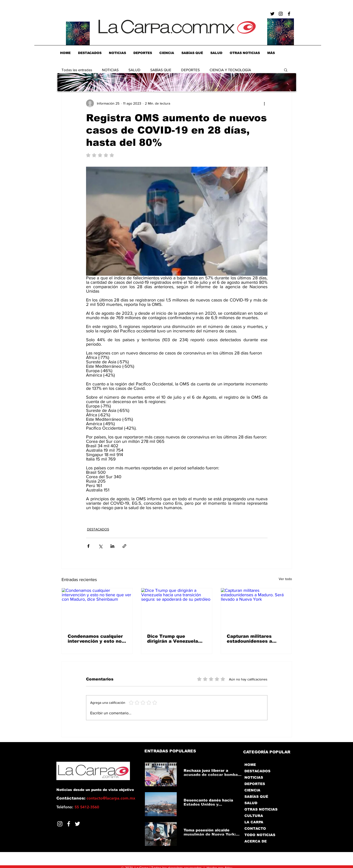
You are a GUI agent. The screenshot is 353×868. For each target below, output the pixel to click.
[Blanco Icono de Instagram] (60, 824)
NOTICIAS (110, 70)
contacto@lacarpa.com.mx (111, 798)
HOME (250, 765)
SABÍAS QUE (161, 70)
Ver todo (285, 579)
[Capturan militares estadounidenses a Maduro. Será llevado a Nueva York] (256, 608)
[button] (286, 70)
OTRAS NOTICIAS (261, 809)
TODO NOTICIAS (260, 835)
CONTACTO (255, 828)
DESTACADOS (98, 529)
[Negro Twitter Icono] (272, 14)
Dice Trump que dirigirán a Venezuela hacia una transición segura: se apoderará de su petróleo (176, 639)
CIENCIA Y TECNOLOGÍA (230, 70)
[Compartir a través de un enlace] (124, 546)
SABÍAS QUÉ (256, 797)
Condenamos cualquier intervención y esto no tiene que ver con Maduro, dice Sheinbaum (95, 639)
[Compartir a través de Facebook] (88, 546)
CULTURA (254, 816)
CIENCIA (252, 790)
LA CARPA (254, 822)
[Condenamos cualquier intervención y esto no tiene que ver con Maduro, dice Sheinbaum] (97, 608)
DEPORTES (190, 70)
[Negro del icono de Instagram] (281, 14)
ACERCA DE (256, 841)
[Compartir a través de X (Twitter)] (100, 546)
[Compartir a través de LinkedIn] (112, 546)
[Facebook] (69, 824)
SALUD (134, 70)
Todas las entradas (77, 70)
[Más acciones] (265, 103)
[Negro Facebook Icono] (289, 14)
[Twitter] (77, 824)
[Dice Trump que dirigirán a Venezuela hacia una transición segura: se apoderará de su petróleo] (177, 608)
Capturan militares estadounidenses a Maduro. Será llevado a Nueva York (254, 639)
